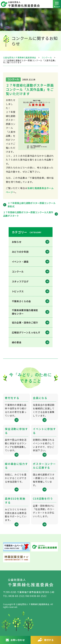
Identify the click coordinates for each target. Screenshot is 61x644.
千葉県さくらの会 (21, 301)
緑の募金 (17, 342)
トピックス (18, 291)
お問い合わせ (18, 640)
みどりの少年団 (20, 252)
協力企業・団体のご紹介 (25, 322)
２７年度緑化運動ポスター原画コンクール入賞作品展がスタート (28, 214)
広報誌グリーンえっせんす (26, 332)
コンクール (18, 271)
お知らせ (17, 242)
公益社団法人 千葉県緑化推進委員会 (30, 4)
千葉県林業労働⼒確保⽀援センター (25, 312)
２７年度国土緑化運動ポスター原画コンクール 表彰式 (32, 205)
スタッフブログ (20, 281)
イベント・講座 (20, 262)
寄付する (49, 640)
